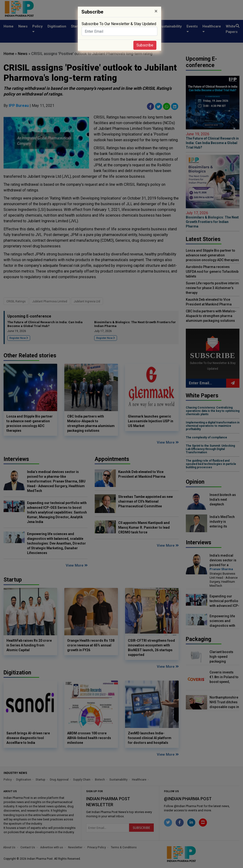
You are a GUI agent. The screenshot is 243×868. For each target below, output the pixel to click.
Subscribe (145, 45)
